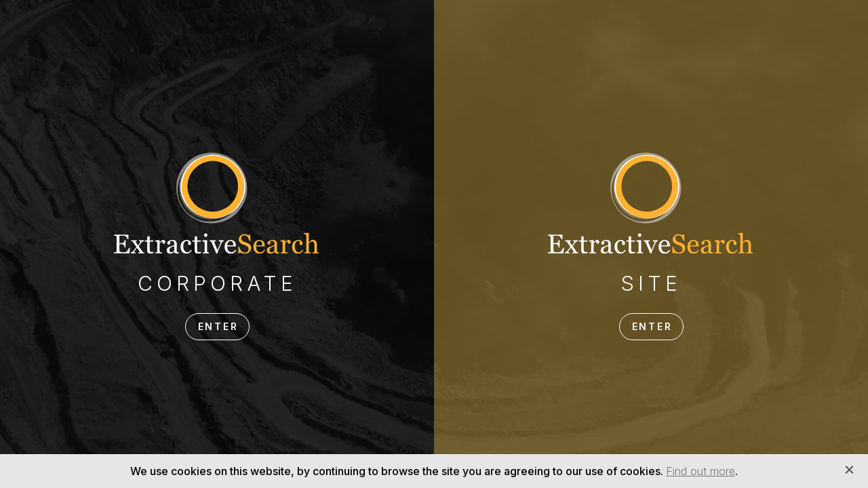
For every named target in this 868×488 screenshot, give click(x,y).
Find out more (701, 471)
